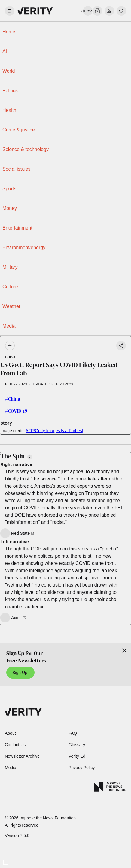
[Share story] (121, 346)
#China (13, 399)
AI (5, 51)
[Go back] (38, 346)
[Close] (124, 651)
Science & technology (26, 149)
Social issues (16, 169)
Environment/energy (24, 247)
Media (9, 326)
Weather (11, 306)
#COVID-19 (16, 411)
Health (9, 110)
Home (9, 32)
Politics (10, 91)
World (9, 71)
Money (10, 208)
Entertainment (17, 228)
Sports (9, 189)
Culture (10, 287)
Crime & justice (19, 130)
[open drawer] (10, 11)
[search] (121, 11)
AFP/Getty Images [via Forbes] (54, 431)
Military (10, 267)
